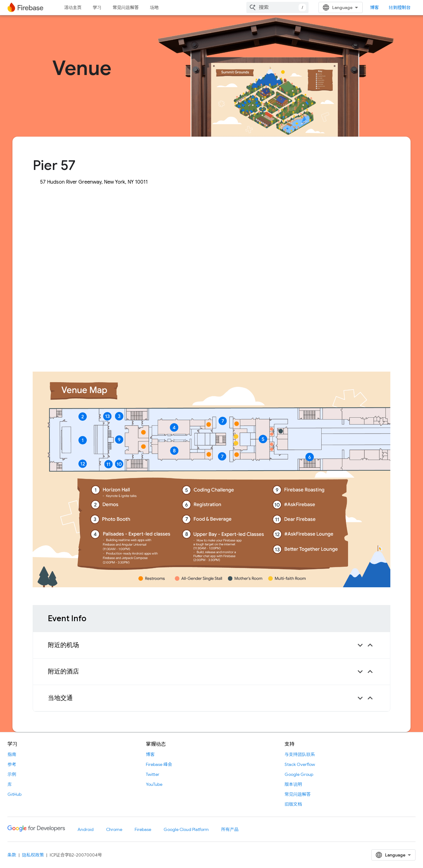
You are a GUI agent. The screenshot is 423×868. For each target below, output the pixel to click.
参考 (12, 764)
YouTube (154, 784)
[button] (211, 645)
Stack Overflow (300, 764)
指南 (12, 754)
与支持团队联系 (300, 754)
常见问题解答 (126, 7)
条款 (12, 855)
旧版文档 (293, 804)
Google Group (299, 774)
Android (86, 829)
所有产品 (230, 829)
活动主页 (73, 7)
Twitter (153, 774)
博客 (374, 7)
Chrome (114, 829)
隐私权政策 (33, 855)
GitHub (14, 794)
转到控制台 (400, 7)
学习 (97, 7)
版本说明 (293, 784)
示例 (12, 774)
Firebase (143, 829)
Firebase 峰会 (159, 764)
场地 (154, 7)
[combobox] (277, 7)
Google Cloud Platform (186, 829)
